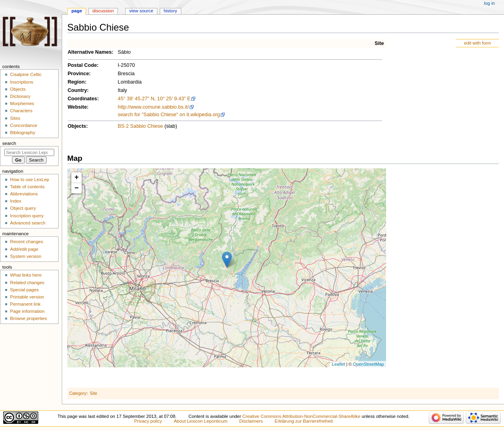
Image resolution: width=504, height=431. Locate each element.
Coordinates (82, 99)
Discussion (103, 11)
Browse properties (28, 318)
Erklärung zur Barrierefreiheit (304, 421)
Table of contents (27, 187)
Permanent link (25, 304)
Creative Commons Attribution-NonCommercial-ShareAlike (301, 416)
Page (77, 11)
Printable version (27, 297)
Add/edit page (24, 249)
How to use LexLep (29, 179)
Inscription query (27, 216)
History (171, 11)
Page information (27, 311)
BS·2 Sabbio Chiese (141, 126)
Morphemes (22, 103)
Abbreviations (24, 194)
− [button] (77, 188)
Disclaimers (251, 421)
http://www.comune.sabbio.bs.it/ (153, 107)
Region (76, 82)
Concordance (24, 125)
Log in (489, 3)
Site (379, 43)
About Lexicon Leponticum (201, 421)
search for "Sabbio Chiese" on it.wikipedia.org (169, 115)
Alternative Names (90, 52)
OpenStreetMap (369, 364)
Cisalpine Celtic (26, 74)
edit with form (477, 43)
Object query (23, 208)
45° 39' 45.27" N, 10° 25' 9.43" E (154, 99)
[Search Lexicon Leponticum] (29, 152)
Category (78, 393)
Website (77, 107)
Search (9, 143)
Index (16, 201)
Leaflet (338, 364)
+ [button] (77, 177)
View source (141, 11)
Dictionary (20, 96)
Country (77, 90)
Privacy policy (148, 421)
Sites (15, 118)
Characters (21, 111)
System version (25, 256)
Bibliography (23, 133)
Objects (77, 126)
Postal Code (82, 65)
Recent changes (26, 242)
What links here (26, 275)
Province (78, 74)
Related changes (27, 283)
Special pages (24, 290)
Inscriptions (22, 82)
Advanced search (28, 223)
